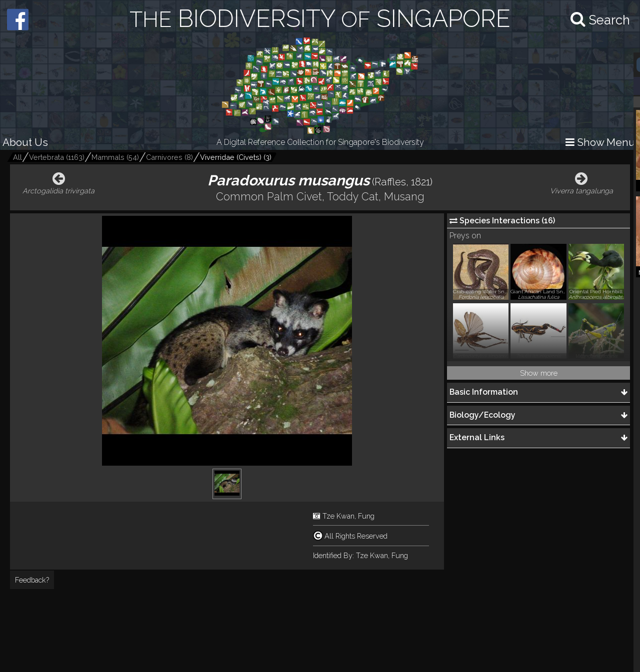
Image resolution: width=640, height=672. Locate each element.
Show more (539, 373)
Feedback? (32, 580)
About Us (25, 142)
